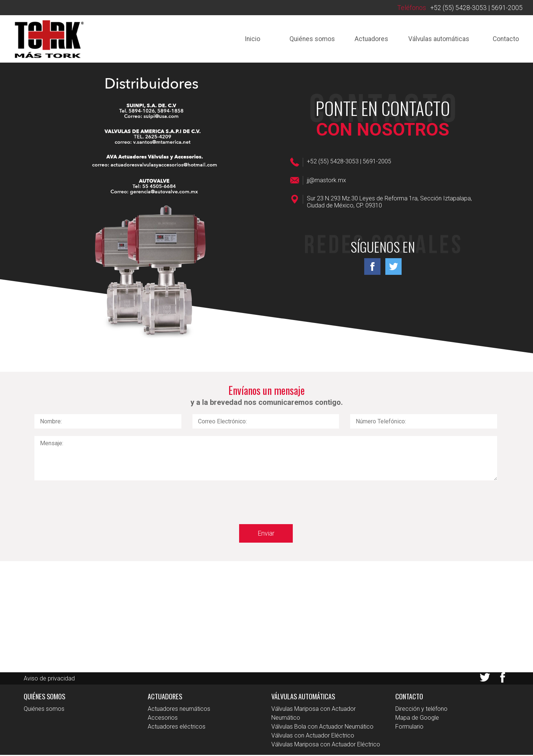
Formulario (409, 728)
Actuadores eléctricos (177, 728)
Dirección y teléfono (421, 710)
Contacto (505, 39)
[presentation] (91, 503)
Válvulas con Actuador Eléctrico (313, 737)
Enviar (266, 534)
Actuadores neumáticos (179, 710)
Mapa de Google (417, 719)
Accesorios (163, 719)
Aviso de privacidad (49, 679)
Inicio (248, 39)
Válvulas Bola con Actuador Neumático (322, 728)
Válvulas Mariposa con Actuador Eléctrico (326, 745)
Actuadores (368, 39)
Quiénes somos (308, 39)
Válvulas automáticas (437, 39)
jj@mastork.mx (326, 181)
